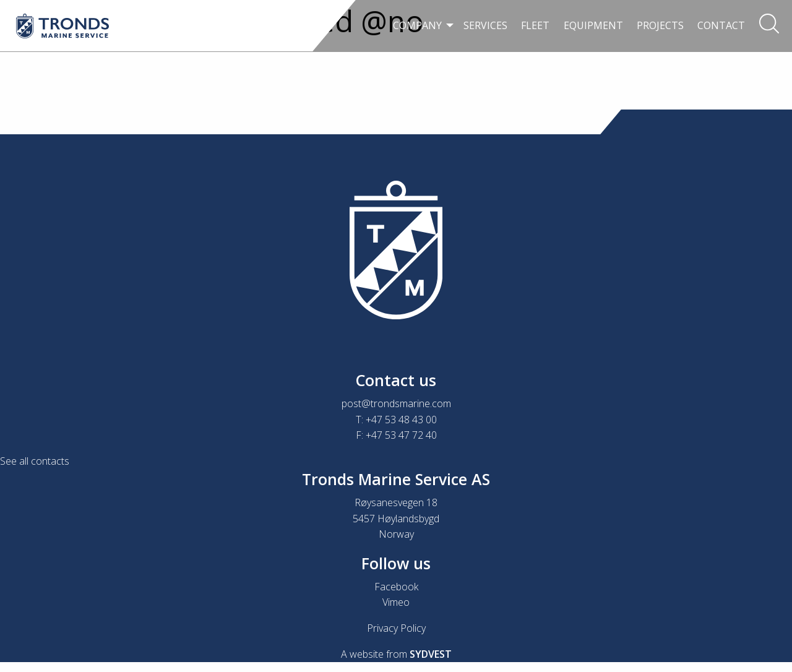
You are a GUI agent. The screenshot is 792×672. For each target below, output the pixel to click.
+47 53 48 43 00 (401, 420)
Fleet (535, 25)
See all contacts (35, 461)
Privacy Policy (396, 628)
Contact (721, 25)
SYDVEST (431, 654)
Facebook (396, 587)
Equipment (593, 25)
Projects (660, 25)
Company (417, 25)
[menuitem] (421, 26)
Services (485, 25)
